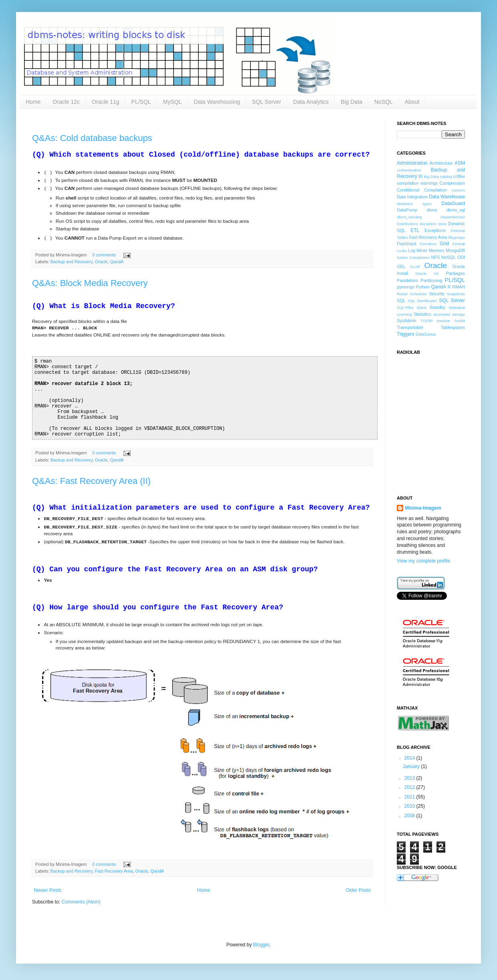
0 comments (104, 255)
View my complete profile (423, 561)
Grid (444, 244)
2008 (410, 816)
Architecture (441, 163)
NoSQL (384, 102)
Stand (421, 308)
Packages (456, 273)
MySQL (173, 102)
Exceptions (435, 230)
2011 (410, 797)
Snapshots (456, 294)
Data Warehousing (217, 102)
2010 (410, 806)
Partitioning (431, 280)
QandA (117, 262)
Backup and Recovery (72, 262)
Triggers (406, 334)
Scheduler (418, 294)
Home (33, 102)
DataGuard (453, 204)
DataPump (407, 210)
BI (420, 176)
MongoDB (455, 250)
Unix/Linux (426, 334)
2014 (410, 758)
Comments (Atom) (81, 902)
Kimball (459, 244)
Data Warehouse (447, 197)
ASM (460, 163)
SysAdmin (407, 321)
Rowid (402, 294)
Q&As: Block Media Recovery (90, 283)
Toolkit (460, 321)
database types (414, 204)
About (412, 102)
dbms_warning (409, 217)
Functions (428, 244)
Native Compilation (413, 257)
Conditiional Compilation (422, 190)
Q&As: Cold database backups (92, 138)
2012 (410, 787)
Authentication (409, 170)
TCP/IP (427, 321)
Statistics (422, 314)
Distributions (407, 224)
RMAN (459, 287)
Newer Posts (48, 890)
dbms (432, 210)
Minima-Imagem (423, 508)
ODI (461, 257)
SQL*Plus (405, 308)
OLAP (415, 267)
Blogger (261, 945)
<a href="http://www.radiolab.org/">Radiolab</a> (437, 420)
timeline (443, 321)
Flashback (407, 244)
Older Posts (358, 890)
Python (423, 287)
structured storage (449, 314)
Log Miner (418, 250)
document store (433, 224)
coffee (459, 176)
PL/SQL (141, 102)
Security (437, 294)
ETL (415, 230)
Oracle (101, 262)
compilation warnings (417, 183)
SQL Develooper (422, 301)
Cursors (458, 190)
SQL (401, 300)
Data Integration (412, 197)
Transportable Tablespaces (431, 327)
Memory (437, 250)
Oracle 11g (105, 102)
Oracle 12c (66, 102)
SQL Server (267, 102)
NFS (435, 257)
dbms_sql (456, 210)
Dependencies (453, 217)
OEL (401, 266)
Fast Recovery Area (114, 871)
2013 (410, 778)
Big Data (352, 102)
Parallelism (407, 280)
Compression (452, 183)
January (412, 766)
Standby (438, 307)
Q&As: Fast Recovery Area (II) (91, 481)
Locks (402, 251)
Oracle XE (427, 273)
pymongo (406, 287)
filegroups (457, 237)
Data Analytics (311, 102)
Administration (412, 163)
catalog (446, 176)
